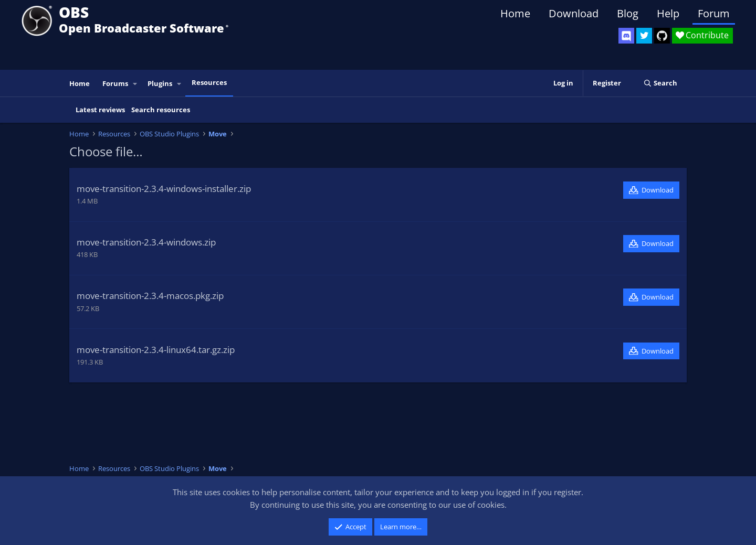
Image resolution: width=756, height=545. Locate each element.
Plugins (160, 83)
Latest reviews (100, 110)
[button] (135, 84)
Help (668, 13)
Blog (628, 13)
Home (515, 13)
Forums (115, 83)
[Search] (660, 83)
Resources (209, 82)
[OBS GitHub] (662, 36)
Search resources (161, 110)
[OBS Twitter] (644, 36)
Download (574, 13)
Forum (714, 13)
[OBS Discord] (626, 36)
